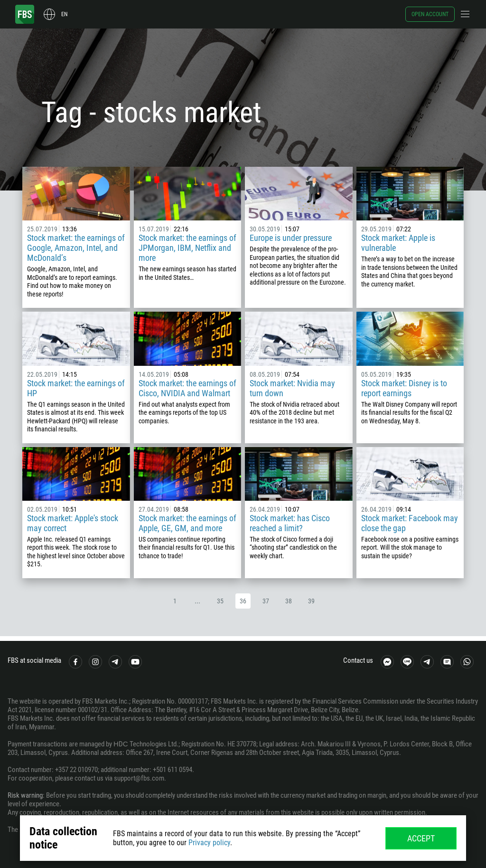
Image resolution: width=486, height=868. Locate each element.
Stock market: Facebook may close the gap (410, 523)
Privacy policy (209, 843)
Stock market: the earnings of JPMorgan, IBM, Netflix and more (187, 248)
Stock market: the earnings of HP (76, 388)
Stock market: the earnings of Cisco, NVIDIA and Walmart (187, 388)
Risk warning (25, 795)
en (64, 14)
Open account (430, 14)
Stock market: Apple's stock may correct (73, 523)
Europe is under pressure (291, 238)
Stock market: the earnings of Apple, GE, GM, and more (187, 523)
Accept (421, 838)
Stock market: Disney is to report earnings (404, 388)
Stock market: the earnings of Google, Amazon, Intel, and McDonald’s (76, 248)
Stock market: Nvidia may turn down (292, 388)
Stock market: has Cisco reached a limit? (290, 523)
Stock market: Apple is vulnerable (398, 243)
